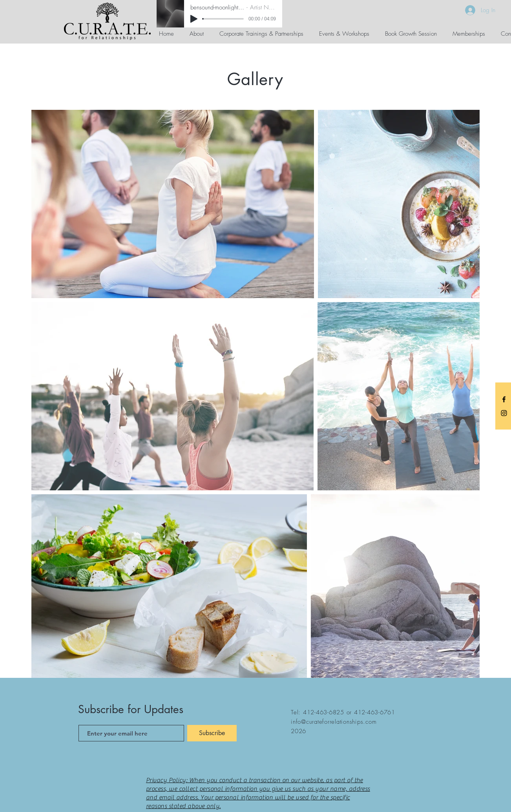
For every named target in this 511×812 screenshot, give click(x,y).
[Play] (194, 19)
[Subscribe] (212, 733)
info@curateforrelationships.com (334, 722)
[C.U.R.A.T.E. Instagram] (504, 413)
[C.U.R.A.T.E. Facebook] (504, 399)
